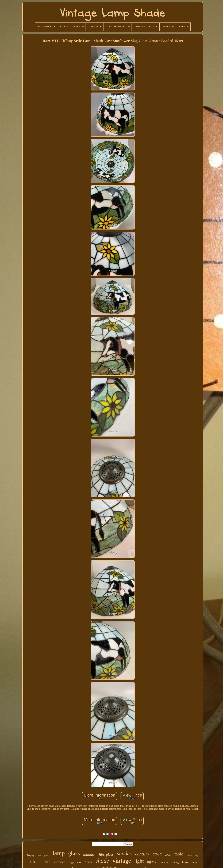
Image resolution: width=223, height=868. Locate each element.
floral (88, 862)
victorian (60, 862)
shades (124, 853)
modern (89, 855)
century (142, 854)
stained (45, 862)
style (157, 854)
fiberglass (106, 854)
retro (194, 862)
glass (74, 853)
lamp (59, 853)
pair (32, 861)
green (47, 855)
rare (79, 863)
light (139, 861)
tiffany (152, 862)
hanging (31, 855)
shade (102, 861)
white (168, 855)
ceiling (175, 863)
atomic (189, 856)
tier (39, 855)
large (71, 863)
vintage (122, 861)
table (179, 854)
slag (197, 856)
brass (185, 862)
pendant (164, 862)
